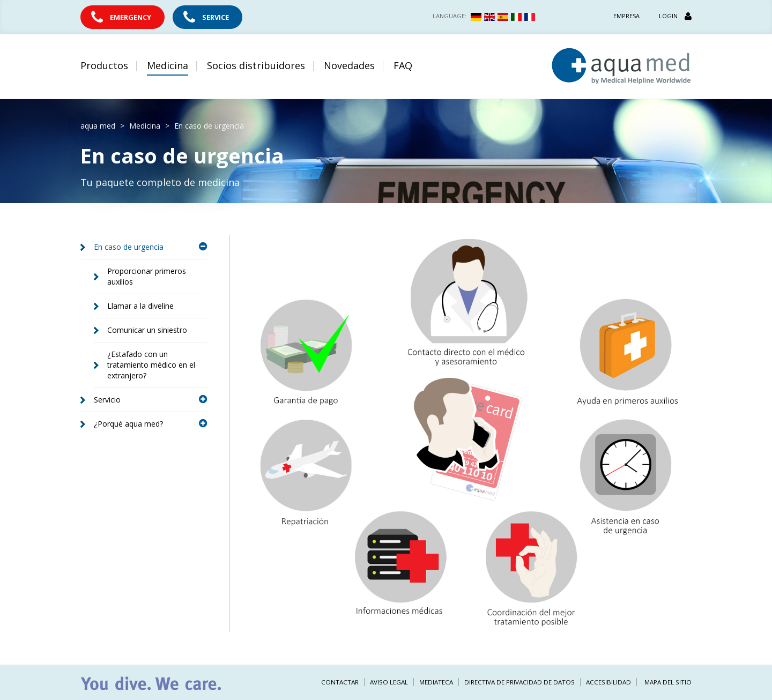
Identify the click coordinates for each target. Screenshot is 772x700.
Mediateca (436, 682)
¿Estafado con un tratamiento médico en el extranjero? (151, 365)
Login (675, 16)
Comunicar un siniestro (147, 330)
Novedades (349, 65)
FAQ (403, 65)
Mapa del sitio (668, 682)
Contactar (340, 682)
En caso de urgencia (150, 247)
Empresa (626, 16)
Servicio (150, 400)
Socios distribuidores (256, 65)
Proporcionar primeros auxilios (147, 276)
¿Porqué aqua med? (150, 424)
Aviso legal (389, 682)
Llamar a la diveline (140, 306)
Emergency (131, 17)
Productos (104, 65)
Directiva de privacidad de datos (519, 682)
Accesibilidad (608, 682)
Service (216, 17)
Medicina (168, 65)
